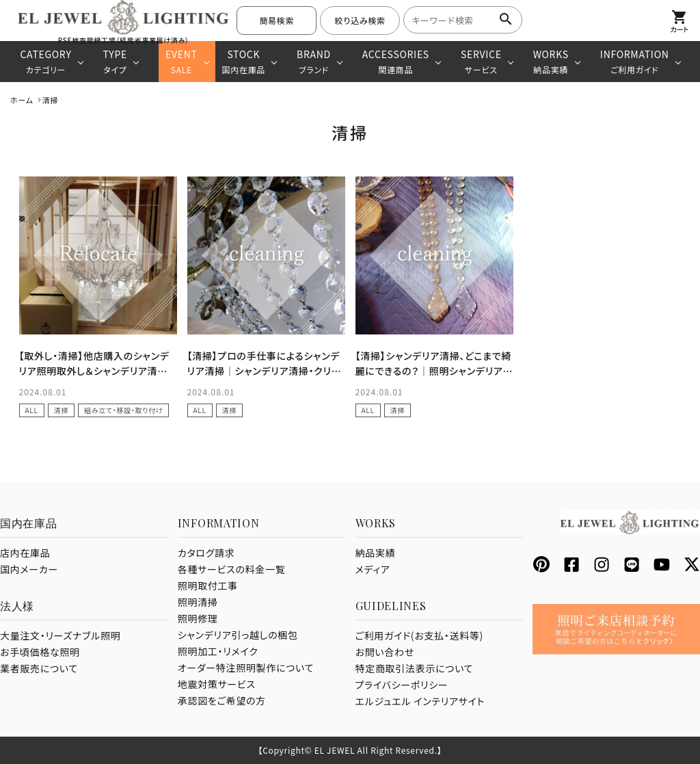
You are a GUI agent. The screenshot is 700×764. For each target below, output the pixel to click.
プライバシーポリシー (402, 685)
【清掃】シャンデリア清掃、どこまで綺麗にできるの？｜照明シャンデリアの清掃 (434, 371)
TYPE (115, 61)
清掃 (61, 410)
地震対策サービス (217, 684)
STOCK (244, 61)
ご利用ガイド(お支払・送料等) (420, 635)
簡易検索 (277, 20)
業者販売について (39, 668)
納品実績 (376, 553)
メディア (373, 569)
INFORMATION (635, 61)
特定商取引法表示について (415, 668)
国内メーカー (29, 569)
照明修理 (198, 618)
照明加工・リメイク (218, 651)
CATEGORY (45, 61)
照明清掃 (198, 602)
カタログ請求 (206, 553)
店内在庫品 (25, 553)
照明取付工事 (208, 585)
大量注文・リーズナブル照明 (60, 635)
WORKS (551, 61)
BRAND (314, 61)
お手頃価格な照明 (40, 652)
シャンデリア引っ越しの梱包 (238, 635)
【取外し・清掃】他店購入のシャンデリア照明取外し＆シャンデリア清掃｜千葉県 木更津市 (94, 371)
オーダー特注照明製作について (246, 668)
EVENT (181, 61)
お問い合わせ (385, 652)
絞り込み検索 (360, 20)
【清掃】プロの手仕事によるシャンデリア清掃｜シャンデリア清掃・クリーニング (265, 371)
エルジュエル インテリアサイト (420, 701)
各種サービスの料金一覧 (232, 569)
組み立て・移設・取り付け (123, 410)
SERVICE (481, 61)
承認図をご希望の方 (222, 700)
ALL (32, 410)
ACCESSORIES (396, 61)
